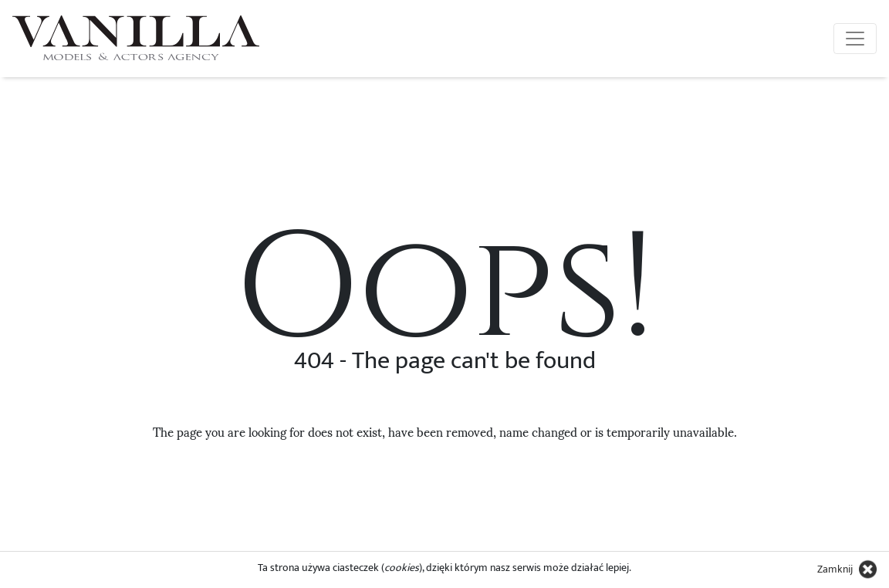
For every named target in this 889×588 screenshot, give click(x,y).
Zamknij (835, 569)
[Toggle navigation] (855, 39)
